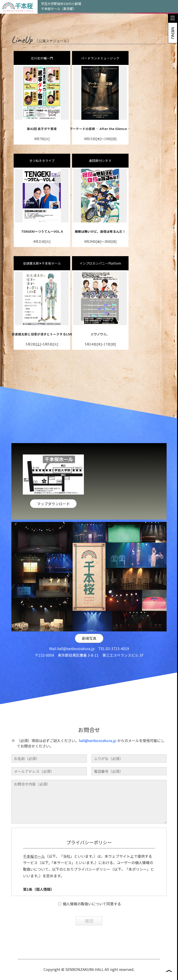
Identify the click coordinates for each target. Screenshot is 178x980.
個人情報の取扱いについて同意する (90, 919)
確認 (89, 936)
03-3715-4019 (117, 664)
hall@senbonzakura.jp (76, 664)
